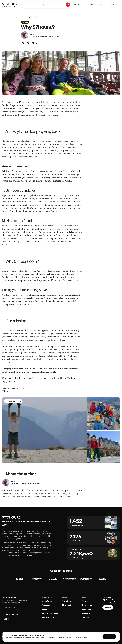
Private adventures (50, 613)
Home (23, 17)
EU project (67, 605)
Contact (86, 601)
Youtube (86, 617)
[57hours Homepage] (11, 5)
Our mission (67, 601)
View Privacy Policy (79, 638)
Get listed (108, 607)
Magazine (104, 5)
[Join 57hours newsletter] (28, 607)
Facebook (86, 613)
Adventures (47, 601)
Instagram (86, 609)
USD (5, 619)
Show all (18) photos (13, 401)
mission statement (25, 555)
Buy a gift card (48, 617)
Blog (37, 17)
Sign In (116, 5)
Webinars (93, 5)
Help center (87, 605)
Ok (109, 637)
